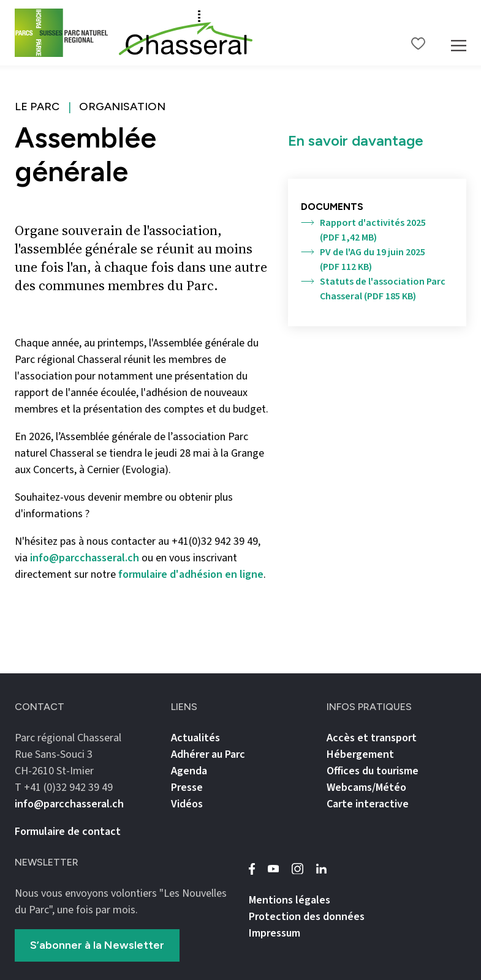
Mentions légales (290, 900)
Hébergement (360, 754)
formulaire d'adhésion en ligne (191, 574)
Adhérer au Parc (208, 754)
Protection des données (307, 917)
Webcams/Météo (366, 787)
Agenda (189, 771)
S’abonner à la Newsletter (97, 945)
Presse (187, 787)
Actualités (195, 738)
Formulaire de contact (68, 832)
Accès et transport (372, 738)
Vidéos (187, 804)
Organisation (122, 107)
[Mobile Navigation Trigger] (459, 33)
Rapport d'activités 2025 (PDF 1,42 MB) (363, 230)
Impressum (275, 933)
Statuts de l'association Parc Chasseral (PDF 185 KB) (373, 289)
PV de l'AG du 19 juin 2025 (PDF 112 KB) (363, 260)
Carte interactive (368, 804)
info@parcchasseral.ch (85, 558)
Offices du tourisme (373, 771)
